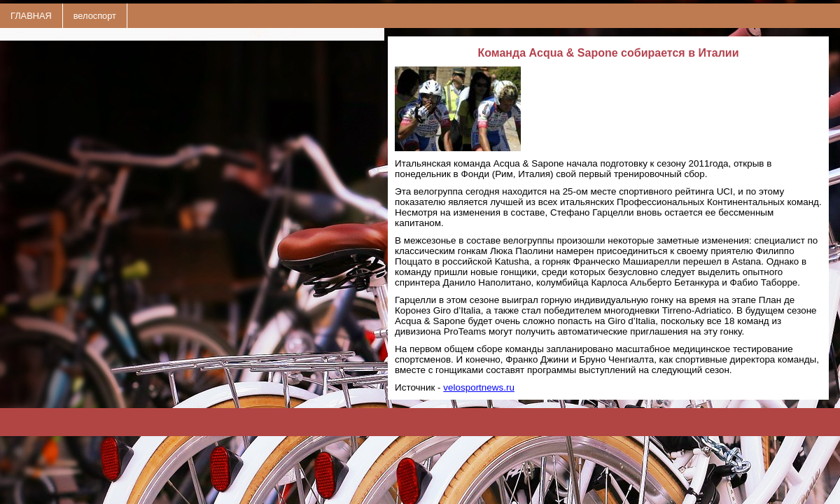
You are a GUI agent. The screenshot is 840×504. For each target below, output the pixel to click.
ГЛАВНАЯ (31, 16)
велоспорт (95, 16)
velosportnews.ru (479, 387)
